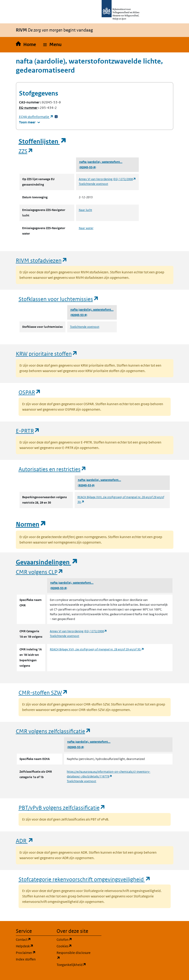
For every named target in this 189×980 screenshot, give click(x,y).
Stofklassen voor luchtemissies (59, 299)
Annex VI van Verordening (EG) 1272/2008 (107, 179)
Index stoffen (26, 959)
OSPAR (30, 392)
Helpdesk (33, 946)
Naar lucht (85, 210)
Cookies (74, 946)
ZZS (26, 151)
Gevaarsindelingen (47, 562)
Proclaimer (33, 952)
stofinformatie (36, 117)
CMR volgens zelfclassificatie (53, 731)
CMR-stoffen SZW (43, 692)
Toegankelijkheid (74, 964)
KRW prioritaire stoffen (47, 354)
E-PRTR (28, 431)
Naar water (86, 228)
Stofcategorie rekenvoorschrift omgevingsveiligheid (85, 879)
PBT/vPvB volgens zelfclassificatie (62, 807)
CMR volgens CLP (40, 572)
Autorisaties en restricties (53, 469)
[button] (52, 45)
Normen (31, 524)
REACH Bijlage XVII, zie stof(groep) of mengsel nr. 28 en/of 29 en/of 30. (97, 649)
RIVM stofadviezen (42, 260)
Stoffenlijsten (43, 141)
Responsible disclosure (74, 955)
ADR (25, 841)
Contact (33, 939)
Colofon (74, 939)
